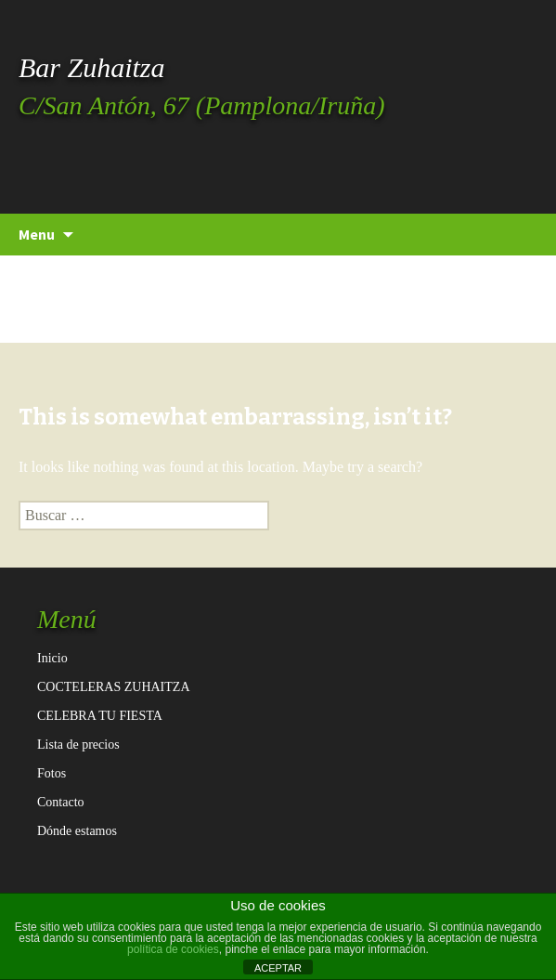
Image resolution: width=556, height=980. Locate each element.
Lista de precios (78, 745)
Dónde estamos (77, 831)
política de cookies (173, 949)
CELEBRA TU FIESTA (100, 716)
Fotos (52, 773)
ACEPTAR (278, 968)
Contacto (61, 802)
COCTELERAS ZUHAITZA (114, 687)
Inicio (52, 658)
